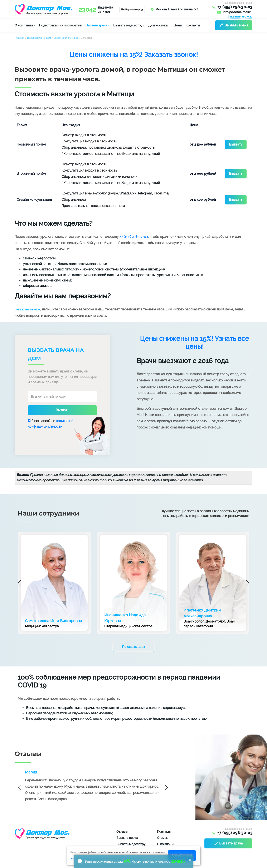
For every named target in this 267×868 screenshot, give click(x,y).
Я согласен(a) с (51, 424)
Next (246, 583)
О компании (24, 25)
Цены (178, 25)
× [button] (190, 860)
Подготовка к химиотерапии (60, 25)
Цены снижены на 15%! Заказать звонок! (134, 54)
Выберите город (132, 9)
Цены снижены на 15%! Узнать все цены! (195, 342)
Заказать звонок (240, 16)
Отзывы (122, 832)
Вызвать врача (96, 25)
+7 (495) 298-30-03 (235, 7)
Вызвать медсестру (128, 25)
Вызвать (236, 144)
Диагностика (158, 25)
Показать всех (133, 647)
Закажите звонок (27, 309)
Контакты (193, 25)
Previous (21, 583)
